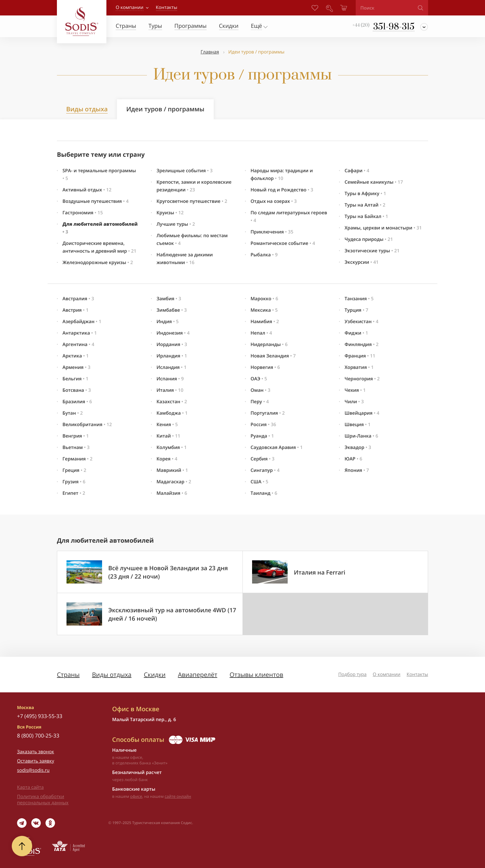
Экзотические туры (372, 251)
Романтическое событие (283, 243)
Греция (74, 470)
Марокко (264, 299)
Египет (74, 493)
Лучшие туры (176, 224)
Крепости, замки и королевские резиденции (194, 186)
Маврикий (172, 470)
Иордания (172, 344)
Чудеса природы (369, 239)
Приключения (272, 232)
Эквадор (358, 447)
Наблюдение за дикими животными (185, 259)
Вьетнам (76, 447)
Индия (168, 322)
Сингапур (265, 470)
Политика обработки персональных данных (43, 800)
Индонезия (173, 333)
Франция (360, 356)
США (259, 482)
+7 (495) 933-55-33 (40, 716)
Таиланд (264, 493)
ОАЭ (259, 379)
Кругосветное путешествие (192, 201)
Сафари (357, 171)
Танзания (359, 299)
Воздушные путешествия (96, 201)
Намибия (265, 322)
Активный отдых (87, 190)
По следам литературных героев (289, 217)
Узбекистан (361, 322)
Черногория (362, 379)
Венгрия (76, 436)
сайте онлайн (178, 796)
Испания (170, 379)
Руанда (262, 436)
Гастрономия (83, 213)
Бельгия (75, 379)
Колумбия (172, 447)
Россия (263, 425)
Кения (167, 425)
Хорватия (359, 367)
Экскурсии (362, 262)
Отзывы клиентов (256, 675)
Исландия (172, 367)
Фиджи (356, 333)
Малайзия (172, 493)
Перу (260, 402)
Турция (356, 310)
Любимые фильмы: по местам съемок (192, 239)
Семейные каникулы (374, 182)
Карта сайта (30, 787)
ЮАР (353, 459)
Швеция (358, 425)
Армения (76, 367)
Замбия (169, 299)
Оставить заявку (36, 761)
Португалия (268, 413)
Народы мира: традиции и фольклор (282, 175)
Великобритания (87, 425)
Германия (77, 459)
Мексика (264, 310)
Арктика (76, 356)
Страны (68, 675)
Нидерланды (269, 344)
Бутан (73, 413)
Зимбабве (172, 310)
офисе (136, 796)
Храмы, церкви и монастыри (383, 228)
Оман (260, 390)
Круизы (170, 213)
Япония (357, 470)
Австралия (78, 299)
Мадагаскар (174, 482)
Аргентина (78, 344)
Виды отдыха (87, 109)
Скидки (155, 675)
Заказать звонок (36, 752)
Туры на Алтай (365, 205)
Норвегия (265, 367)
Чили (354, 402)
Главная (210, 52)
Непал (261, 333)
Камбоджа (172, 413)
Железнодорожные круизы (98, 263)
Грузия (74, 482)
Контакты (417, 674)
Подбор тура (352, 674)
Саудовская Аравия (277, 447)
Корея (167, 459)
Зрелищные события (185, 171)
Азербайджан (82, 322)
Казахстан (172, 402)
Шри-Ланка (361, 436)
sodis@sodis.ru (33, 770)
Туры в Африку (365, 194)
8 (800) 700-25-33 (38, 735)
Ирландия (172, 356)
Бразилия (77, 402)
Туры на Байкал (366, 216)
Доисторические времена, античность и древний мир (99, 247)
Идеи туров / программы (165, 109)
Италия (170, 390)
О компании (130, 7)
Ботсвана (77, 390)
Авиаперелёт (197, 675)
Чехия (355, 390)
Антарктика (80, 333)
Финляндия (362, 344)
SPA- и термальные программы (99, 175)
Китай (168, 436)
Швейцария (362, 413)
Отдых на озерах (274, 201)
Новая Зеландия (273, 356)
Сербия (262, 459)
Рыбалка (264, 255)
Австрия (75, 310)
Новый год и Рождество (282, 190)
